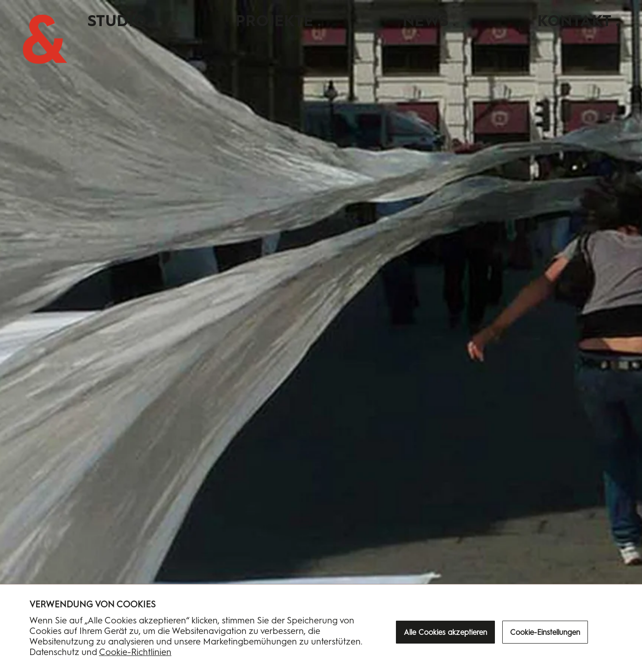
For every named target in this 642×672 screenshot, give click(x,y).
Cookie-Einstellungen (545, 632)
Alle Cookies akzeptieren (445, 632)
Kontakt (575, 21)
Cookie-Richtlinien (135, 652)
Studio (117, 21)
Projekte (274, 21)
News (426, 21)
